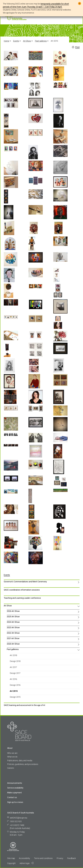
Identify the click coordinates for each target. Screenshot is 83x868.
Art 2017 (13, 667)
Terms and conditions (43, 858)
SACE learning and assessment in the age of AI (24, 705)
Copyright (11, 863)
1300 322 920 (16, 821)
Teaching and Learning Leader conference (22, 598)
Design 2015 (15, 697)
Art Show (27, 41)
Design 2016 (15, 685)
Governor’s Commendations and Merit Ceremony (25, 582)
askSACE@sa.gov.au (19, 818)
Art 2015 (14, 691)
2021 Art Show (13, 638)
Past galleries (41, 41)
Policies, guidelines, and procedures (23, 764)
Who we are (12, 753)
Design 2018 (15, 661)
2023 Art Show (13, 627)
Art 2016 (13, 679)
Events (16, 41)
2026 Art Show (13, 611)
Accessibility (24, 858)
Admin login (27, 863)
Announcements (15, 783)
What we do (12, 757)
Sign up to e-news (15, 802)
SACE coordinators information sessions (22, 590)
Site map (11, 858)
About (10, 748)
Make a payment (14, 793)
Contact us (12, 797)
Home (6, 41)
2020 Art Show (13, 644)
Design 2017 (15, 673)
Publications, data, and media (20, 761)
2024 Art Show (13, 622)
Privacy (60, 858)
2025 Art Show (13, 617)
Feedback (71, 858)
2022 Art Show (13, 633)
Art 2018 (13, 655)
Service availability (15, 788)
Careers (11, 768)
